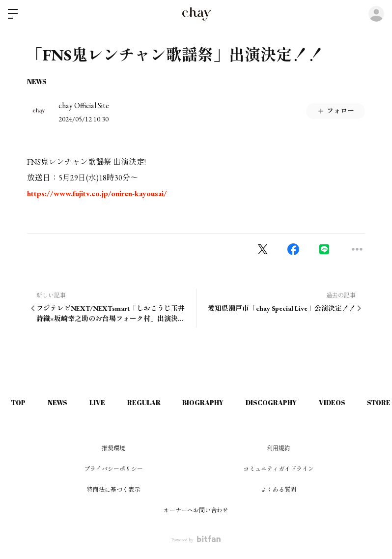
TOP (20, 402)
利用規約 (279, 448)
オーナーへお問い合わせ (196, 510)
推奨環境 (113, 448)
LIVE (104, 402)
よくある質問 (279, 490)
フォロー (336, 111)
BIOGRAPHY (215, 402)
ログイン (376, 14)
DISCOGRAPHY (285, 402)
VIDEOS (349, 402)
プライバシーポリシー (113, 469)
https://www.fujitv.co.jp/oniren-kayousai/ (97, 193)
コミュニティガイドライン (279, 469)
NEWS (37, 81)
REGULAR (153, 402)
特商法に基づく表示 (113, 490)
